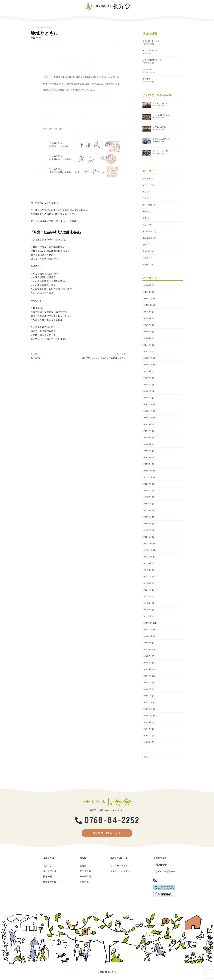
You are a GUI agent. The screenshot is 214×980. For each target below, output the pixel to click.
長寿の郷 (146, 251)
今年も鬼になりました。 (153, 60)
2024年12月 (148, 358)
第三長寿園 (147, 231)
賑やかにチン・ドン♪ (152, 41)
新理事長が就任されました (164, 139)
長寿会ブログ (132, 15)
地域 (32, 27)
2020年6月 (147, 663)
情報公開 (47, 877)
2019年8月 (147, 729)
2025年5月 (147, 338)
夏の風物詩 (36, 358)
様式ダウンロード (52, 882)
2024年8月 (147, 371)
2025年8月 (147, 318)
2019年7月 (147, 736)
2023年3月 (147, 457)
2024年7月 (147, 378)
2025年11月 (148, 299)
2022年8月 (147, 491)
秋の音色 (146, 79)
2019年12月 (148, 702)
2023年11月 (148, 411)
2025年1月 (147, 351)
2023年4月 (147, 451)
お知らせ (146, 178)
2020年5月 (147, 669)
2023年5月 (147, 444)
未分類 (145, 211)
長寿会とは (56, 15)
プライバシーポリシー (164, 872)
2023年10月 (148, 418)
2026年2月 (147, 292)
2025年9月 (147, 312)
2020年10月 (148, 636)
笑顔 (144, 225)
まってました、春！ (151, 50)
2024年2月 (147, 391)
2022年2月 (147, 530)
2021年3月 (147, 603)
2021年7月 (147, 577)
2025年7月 (147, 325)
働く (144, 192)
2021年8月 (147, 570)
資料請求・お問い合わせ (107, 833)
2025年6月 (147, 332)
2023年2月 (147, 464)
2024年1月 (147, 398)
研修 (144, 218)
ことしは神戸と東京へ (162, 115)
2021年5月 (147, 590)
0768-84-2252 (107, 819)
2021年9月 (147, 563)
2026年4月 (147, 285)
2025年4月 (147, 345)
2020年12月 (148, 623)
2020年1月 (147, 696)
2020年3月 (147, 683)
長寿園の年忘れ (159, 127)
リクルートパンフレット (122, 871)
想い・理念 (40, 27)
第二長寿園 (147, 238)
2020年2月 (147, 689)
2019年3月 (147, 742)
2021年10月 (148, 557)
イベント (146, 185)
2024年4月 (147, 385)
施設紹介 (81, 15)
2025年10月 (148, 305)
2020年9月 (147, 643)
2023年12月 (148, 404)
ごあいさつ (49, 866)
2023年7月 (147, 431)
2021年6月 (147, 583)
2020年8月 (147, 649)
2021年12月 (148, 544)
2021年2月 (147, 610)
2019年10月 (148, 716)
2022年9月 (147, 484)
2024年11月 (148, 365)
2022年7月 (147, 497)
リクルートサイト (119, 866)
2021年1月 (147, 616)
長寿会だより (50, 871)
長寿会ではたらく (106, 15)
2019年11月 (148, 709)
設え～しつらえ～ (160, 103)
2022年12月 (148, 471)
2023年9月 (147, 424)
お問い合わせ (157, 15)
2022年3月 (147, 524)
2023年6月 (147, 438)
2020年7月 (147, 656)
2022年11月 (148, 477)
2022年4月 (147, 517)
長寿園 (145, 264)
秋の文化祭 (147, 69)
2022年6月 (147, 504)
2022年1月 (147, 537)
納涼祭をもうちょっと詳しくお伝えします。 (104, 358)
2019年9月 (147, 722)
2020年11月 (148, 630)
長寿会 (49, 27)
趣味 (144, 245)
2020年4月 (147, 676)
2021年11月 (148, 550)
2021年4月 (147, 596)
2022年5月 (147, 510)
